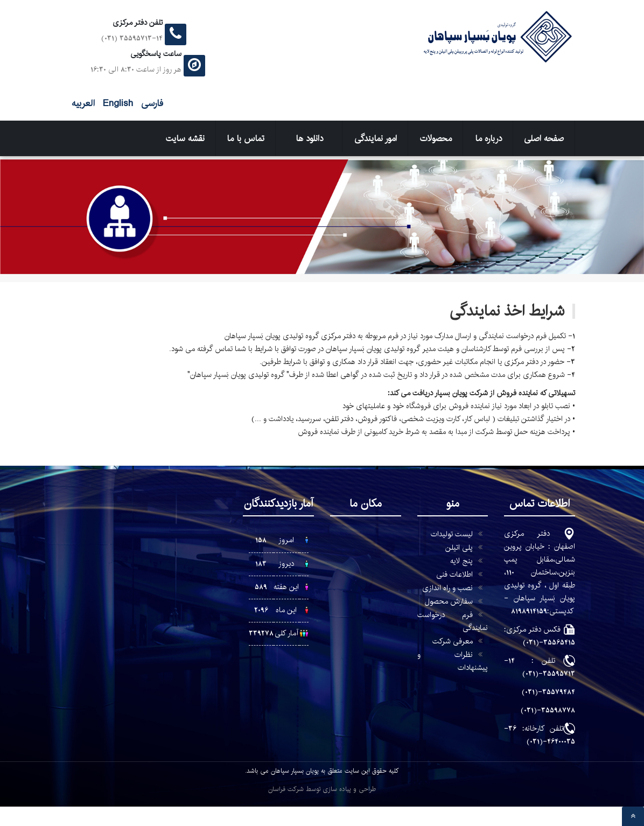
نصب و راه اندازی (447, 588)
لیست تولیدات (452, 534)
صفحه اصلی (544, 139)
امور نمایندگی (376, 139)
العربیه (83, 103)
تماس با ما (246, 139)
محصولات (436, 139)
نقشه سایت (185, 139)
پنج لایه (461, 561)
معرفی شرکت (453, 641)
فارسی (151, 103)
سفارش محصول (449, 601)
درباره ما (488, 139)
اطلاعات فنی (454, 575)
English (117, 103)
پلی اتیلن (459, 548)
